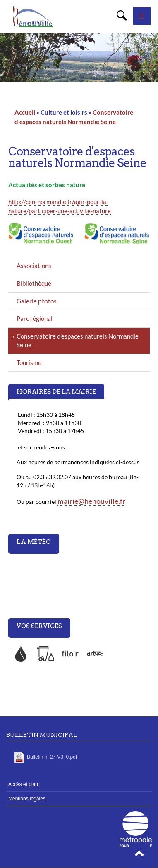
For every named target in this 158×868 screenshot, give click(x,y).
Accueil (25, 112)
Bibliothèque (34, 283)
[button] (139, 856)
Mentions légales (27, 799)
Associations (34, 266)
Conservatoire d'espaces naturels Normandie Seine (78, 341)
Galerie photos (37, 301)
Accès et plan (23, 784)
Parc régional (35, 318)
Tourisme (29, 362)
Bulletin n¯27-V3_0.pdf (52, 757)
